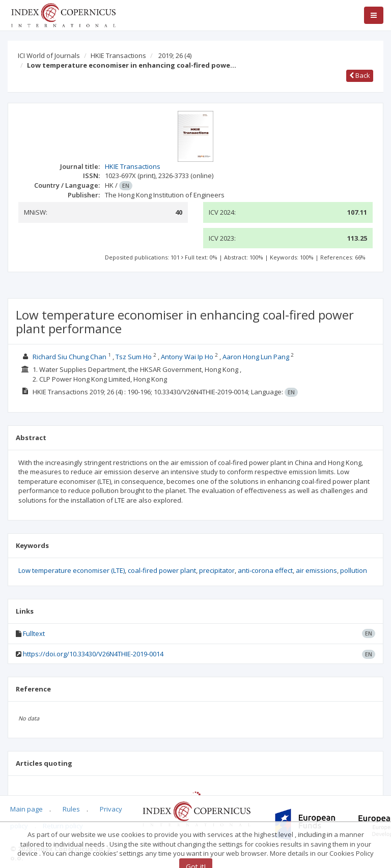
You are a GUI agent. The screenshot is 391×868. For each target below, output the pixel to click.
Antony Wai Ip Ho (187, 357)
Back (360, 75)
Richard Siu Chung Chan (69, 357)
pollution (354, 570)
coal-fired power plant (162, 570)
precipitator (217, 570)
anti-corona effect (265, 570)
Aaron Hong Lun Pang (256, 357)
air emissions (316, 570)
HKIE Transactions (118, 55)
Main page (26, 809)
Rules (71, 809)
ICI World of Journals (49, 55)
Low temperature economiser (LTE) (72, 570)
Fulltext (34, 633)
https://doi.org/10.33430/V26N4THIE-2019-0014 (93, 654)
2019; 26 (175, 55)
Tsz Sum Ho (134, 357)
